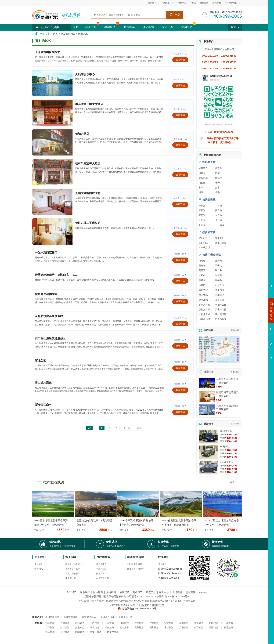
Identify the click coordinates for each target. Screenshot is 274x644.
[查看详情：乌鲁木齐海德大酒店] (207, 410)
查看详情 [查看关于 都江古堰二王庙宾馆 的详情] (180, 234)
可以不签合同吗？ (136, 564)
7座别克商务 (227, 462)
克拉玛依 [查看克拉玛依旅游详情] (203, 178)
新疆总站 (184, 623)
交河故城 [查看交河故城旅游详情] (203, 300)
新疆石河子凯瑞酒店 (227, 392)
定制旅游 (187, 27)
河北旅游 (80, 623)
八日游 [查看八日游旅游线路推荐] (219, 220)
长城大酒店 (82, 134)
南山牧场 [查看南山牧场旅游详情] (203, 295)
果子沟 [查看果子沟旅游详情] (219, 265)
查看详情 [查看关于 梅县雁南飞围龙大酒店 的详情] (180, 115)
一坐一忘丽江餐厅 (46, 253)
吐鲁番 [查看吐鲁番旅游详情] (219, 168)
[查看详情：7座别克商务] (208, 468)
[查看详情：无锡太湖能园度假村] (52, 202)
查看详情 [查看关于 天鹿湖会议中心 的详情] (180, 86)
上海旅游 (228, 623)
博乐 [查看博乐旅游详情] (201, 192)
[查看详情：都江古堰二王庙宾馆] (52, 231)
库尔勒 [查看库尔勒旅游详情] (219, 178)
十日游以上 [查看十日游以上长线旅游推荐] (221, 225)
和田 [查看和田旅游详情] (201, 188)
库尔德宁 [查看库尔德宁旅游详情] (203, 290)
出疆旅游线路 (52, 617)
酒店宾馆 (148, 27)
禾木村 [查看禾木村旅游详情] (202, 285)
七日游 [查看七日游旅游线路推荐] (202, 220)
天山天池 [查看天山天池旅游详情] (220, 295)
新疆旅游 (91, 27)
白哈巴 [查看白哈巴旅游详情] (202, 261)
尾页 (139, 428)
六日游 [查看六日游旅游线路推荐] (219, 215)
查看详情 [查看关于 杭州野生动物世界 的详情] (180, 301)
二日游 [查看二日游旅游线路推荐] (219, 206)
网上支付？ (102, 574)
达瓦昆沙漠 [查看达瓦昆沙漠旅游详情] (204, 319)
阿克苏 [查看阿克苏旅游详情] (202, 183)
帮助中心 (182, 3)
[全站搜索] (136, 15)
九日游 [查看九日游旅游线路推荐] (202, 225)
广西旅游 (199, 627)
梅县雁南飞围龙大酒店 (89, 104)
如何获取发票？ (104, 578)
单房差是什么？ (73, 569)
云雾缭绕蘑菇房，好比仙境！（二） (57, 275)
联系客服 (217, 3)
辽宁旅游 (65, 632)
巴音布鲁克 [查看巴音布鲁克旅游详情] (221, 319)
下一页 (127, 428)
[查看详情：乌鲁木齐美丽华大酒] (207, 383)
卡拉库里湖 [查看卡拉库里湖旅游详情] (204, 314)
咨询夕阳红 (256, 338)
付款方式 (204, 3)
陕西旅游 (139, 623)
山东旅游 (109, 623)
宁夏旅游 (169, 623)
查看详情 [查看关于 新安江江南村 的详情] (180, 412)
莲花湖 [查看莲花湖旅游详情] (202, 280)
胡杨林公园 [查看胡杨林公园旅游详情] (221, 305)
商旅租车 (129, 27)
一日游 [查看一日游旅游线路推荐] (202, 206)
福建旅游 (228, 627)
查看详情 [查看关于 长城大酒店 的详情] (180, 145)
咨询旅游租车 (256, 332)
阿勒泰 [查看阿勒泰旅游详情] (202, 173)
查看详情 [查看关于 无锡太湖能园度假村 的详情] (180, 204)
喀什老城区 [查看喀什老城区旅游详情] (221, 314)
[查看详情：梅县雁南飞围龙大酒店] (52, 113)
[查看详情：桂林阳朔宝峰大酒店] (52, 172)
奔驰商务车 (226, 431)
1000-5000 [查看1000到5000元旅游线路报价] (221, 243)
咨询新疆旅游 (256, 313)
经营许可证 (168, 3)
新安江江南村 (43, 405)
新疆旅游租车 (89, 617)
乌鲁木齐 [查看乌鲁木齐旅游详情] (203, 168)
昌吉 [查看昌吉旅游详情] (217, 188)
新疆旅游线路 (71, 617)
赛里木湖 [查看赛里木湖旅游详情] (220, 290)
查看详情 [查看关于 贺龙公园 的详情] (180, 368)
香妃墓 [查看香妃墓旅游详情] (219, 275)
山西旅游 (95, 623)
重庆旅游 (169, 627)
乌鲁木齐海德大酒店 (227, 406)
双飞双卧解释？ (73, 574)
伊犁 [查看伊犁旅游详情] (217, 173)
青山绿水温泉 (43, 383)
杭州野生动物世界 (46, 294)
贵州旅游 (139, 627)
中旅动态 (39, 569)
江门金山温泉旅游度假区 (50, 338)
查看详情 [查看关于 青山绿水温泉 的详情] (180, 390)
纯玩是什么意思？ (74, 564)
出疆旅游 (110, 27)
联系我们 (85, 592)
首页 (76, 27)
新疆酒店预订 (107, 617)
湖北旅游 (95, 627)
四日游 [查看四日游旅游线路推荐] (219, 210)
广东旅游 (184, 627)
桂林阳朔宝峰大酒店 (88, 163)
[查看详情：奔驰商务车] (208, 437)
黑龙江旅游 (96, 632)
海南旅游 (50, 632)
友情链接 (177, 592)
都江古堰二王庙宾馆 (88, 223)
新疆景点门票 (126, 617)
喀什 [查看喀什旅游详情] (217, 183)
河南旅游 (124, 623)
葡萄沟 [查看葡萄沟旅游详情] (202, 270)
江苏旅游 (50, 627)
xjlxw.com (144, 605)
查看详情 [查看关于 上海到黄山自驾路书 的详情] (180, 60)
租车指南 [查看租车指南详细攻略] (235, 424)
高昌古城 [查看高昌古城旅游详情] (220, 300)
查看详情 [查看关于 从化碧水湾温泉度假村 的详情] (180, 324)
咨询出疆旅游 (256, 320)
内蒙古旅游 (113, 632)
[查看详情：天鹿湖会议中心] (52, 83)
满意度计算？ (72, 578)
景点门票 (168, 27)
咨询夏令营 (256, 326)
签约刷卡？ (102, 564)
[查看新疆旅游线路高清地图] (219, 350)
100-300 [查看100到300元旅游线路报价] (219, 238)
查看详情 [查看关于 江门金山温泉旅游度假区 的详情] (180, 346)
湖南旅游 (109, 627)
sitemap (203, 592)
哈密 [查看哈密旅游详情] (217, 192)
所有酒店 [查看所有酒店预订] (235, 372)
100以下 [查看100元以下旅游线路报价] (203, 238)
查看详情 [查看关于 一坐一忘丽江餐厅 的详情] (180, 260)
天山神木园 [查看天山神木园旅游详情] (221, 310)
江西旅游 (214, 627)
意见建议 (162, 564)
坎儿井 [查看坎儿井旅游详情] (219, 270)
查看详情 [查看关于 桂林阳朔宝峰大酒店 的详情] (180, 175)
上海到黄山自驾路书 (48, 52)
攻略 (235, 27)
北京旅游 (50, 623)
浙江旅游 (65, 627)
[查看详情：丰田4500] (208, 452)
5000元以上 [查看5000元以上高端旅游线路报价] (205, 247)
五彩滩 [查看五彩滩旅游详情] (219, 261)
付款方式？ (102, 569)
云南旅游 (124, 627)
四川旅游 (154, 627)
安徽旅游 (80, 627)
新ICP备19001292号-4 (177, 596)
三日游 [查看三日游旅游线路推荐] (202, 210)
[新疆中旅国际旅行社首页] (60, 15)
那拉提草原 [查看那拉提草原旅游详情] (204, 310)
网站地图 (98, 592)
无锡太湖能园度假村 (88, 193)
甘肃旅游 (154, 623)
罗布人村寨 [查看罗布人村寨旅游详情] (204, 305)
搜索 (175, 15)
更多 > (233, 482)
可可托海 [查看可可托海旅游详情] (220, 285)
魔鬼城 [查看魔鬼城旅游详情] (202, 265)
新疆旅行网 (158, 605)
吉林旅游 (80, 632)
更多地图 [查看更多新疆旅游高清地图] (235, 330)
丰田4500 (225, 447)
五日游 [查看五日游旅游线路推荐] (202, 215)
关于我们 (71, 592)
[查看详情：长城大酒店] (52, 142)
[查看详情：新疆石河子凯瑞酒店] (207, 396)
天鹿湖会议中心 (85, 74)
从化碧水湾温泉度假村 (49, 316)
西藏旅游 (214, 623)
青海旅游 (199, 623)
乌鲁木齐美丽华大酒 (227, 379)
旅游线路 (111, 592)
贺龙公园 (41, 361)
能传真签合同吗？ (136, 569)
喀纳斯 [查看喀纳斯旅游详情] (219, 280)
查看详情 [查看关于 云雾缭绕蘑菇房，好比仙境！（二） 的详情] (180, 281)
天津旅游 (65, 623)
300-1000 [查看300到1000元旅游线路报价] (203, 243)
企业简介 (39, 564)
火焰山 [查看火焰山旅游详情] (202, 275)
